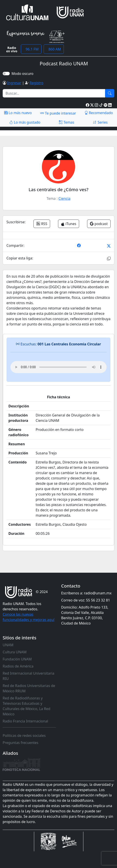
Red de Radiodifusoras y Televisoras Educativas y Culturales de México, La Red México (26, 706)
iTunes (69, 224)
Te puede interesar (58, 113)
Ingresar (14, 83)
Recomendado (99, 113)
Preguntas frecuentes (20, 743)
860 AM (54, 49)
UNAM (8, 645)
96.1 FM (31, 49)
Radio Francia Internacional (25, 721)
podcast (99, 224)
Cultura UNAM (15, 652)
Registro (36, 83)
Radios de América (18, 666)
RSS (42, 224)
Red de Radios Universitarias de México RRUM (29, 688)
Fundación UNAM (17, 659)
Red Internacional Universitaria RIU (28, 676)
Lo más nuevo (18, 113)
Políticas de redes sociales (24, 736)
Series (100, 122)
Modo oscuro (23, 74)
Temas (67, 122)
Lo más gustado (25, 122)
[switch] (6, 74)
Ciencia (64, 199)
